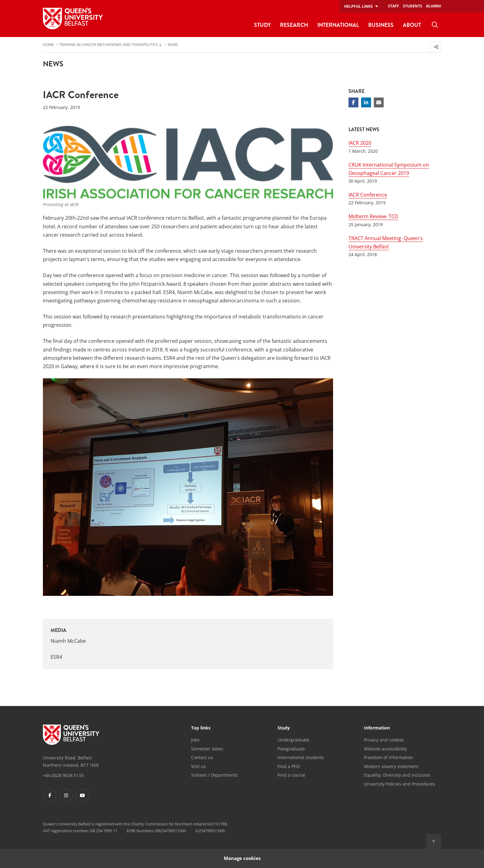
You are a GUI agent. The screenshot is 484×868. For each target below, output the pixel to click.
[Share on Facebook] (353, 102)
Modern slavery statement (391, 766)
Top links (201, 728)
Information (377, 728)
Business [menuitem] (381, 25)
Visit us (198, 766)
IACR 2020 (360, 143)
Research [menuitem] (294, 25)
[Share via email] (379, 102)
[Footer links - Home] (71, 735)
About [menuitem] (412, 25)
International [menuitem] (338, 25)
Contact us (202, 757)
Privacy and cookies (384, 740)
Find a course (291, 775)
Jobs (195, 740)
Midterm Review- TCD (373, 216)
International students (301, 757)
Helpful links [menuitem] (359, 6)
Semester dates (207, 749)
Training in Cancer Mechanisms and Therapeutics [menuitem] (108, 45)
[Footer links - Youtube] (82, 795)
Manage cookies (242, 858)
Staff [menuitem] (394, 6)
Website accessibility (385, 749)
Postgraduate (291, 749)
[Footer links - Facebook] (50, 795)
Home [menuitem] (48, 45)
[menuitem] (435, 25)
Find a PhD (289, 766)
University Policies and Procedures (400, 784)
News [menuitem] (173, 45)
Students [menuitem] (413, 6)
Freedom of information (388, 757)
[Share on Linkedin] (366, 102)
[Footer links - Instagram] (66, 795)
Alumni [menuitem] (434, 6)
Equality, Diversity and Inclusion (397, 775)
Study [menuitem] (262, 25)
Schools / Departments (215, 775)
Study (284, 728)
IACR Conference (368, 195)
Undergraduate (293, 740)
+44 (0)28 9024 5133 (63, 775)
